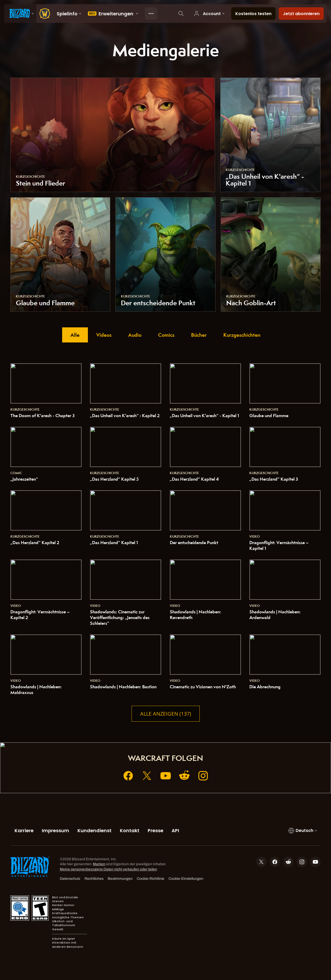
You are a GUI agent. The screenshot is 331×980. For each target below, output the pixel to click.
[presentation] (20, 14)
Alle (75, 335)
